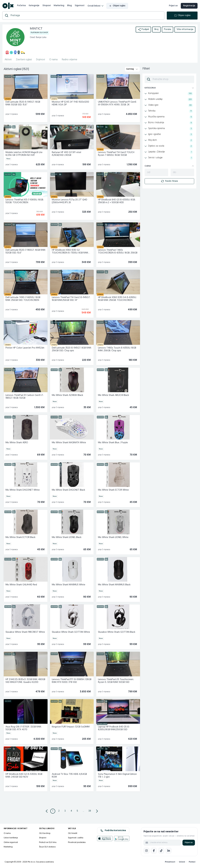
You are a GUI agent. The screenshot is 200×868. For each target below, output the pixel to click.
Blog (69, 6)
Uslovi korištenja (11, 838)
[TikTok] (161, 851)
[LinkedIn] (169, 851)
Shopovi (47, 6)
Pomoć (192, 862)
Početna (21, 6)
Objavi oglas (117, 6)
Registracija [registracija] (189, 6)
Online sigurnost (11, 842)
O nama (7, 833)
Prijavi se (189, 843)
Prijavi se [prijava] (173, 6)
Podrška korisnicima (113, 831)
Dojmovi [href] (41, 60)
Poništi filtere (169, 181)
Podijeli (143, 30)
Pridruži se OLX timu (48, 842)
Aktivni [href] (8, 60)
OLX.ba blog (45, 833)
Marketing (59, 6)
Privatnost (170, 862)
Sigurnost (80, 6)
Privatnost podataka (77, 842)
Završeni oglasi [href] (24, 60)
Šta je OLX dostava (47, 847)
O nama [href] (53, 60)
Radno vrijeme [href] (70, 60)
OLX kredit (73, 833)
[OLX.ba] (8, 6)
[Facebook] (154, 851)
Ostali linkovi (95, 6)
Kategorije (34, 6)
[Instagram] (146, 851)
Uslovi (182, 862)
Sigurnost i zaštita (76, 838)
